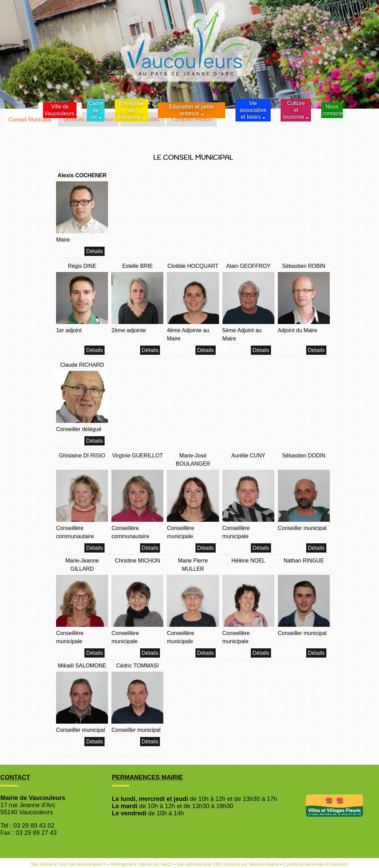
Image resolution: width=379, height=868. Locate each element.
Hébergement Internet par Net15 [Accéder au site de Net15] (141, 864)
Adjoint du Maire (298, 330)
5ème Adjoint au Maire (242, 334)
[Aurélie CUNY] (248, 461)
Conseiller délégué (79, 429)
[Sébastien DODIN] (304, 461)
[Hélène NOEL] (248, 566)
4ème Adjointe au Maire (188, 334)
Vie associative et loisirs (253, 110)
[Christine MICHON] (137, 566)
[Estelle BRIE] (137, 267)
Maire (63, 240)
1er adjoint (69, 330)
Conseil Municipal (30, 120)
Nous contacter (332, 110)
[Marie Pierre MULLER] (193, 566)
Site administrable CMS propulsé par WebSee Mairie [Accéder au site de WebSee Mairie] (227, 864)
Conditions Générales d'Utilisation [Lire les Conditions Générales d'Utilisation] (315, 864)
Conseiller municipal (302, 528)
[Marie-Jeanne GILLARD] (82, 566)
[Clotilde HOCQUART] (193, 267)
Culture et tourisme (294, 110)
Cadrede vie (96, 110)
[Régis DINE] (82, 267)
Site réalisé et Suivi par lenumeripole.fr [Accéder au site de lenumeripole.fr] (68, 864)
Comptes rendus (192, 119)
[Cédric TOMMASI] (137, 667)
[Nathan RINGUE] (304, 566)
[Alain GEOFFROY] (248, 267)
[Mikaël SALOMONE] (82, 667)
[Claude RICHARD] (82, 366)
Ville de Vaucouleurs (59, 110)
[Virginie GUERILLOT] (137, 461)
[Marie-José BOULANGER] (193, 461)
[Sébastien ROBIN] (304, 267)
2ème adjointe (129, 330)
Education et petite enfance (192, 110)
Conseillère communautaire (75, 532)
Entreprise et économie (131, 110)
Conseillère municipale (180, 532)
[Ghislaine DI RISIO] (82, 461)
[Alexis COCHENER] (82, 176)
